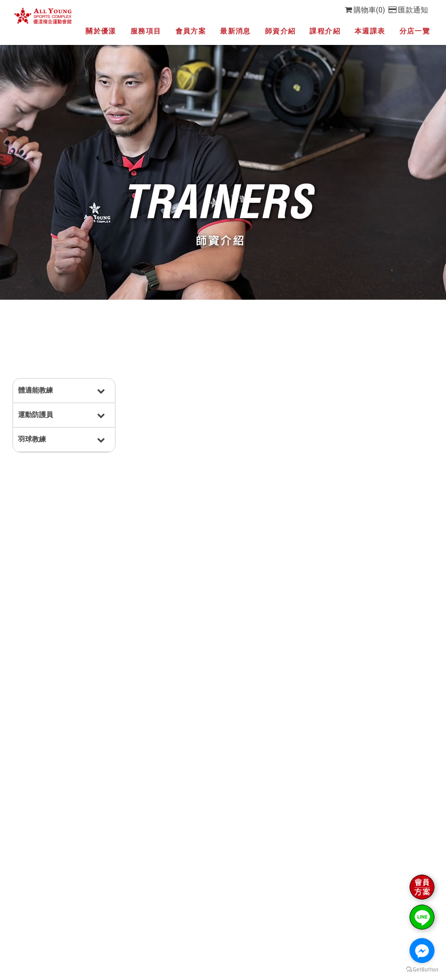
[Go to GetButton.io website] (422, 970)
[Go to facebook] (422, 951)
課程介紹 (325, 31)
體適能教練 (35, 390)
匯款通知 (408, 10)
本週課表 (370, 31)
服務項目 (146, 31)
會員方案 (191, 31)
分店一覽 (415, 31)
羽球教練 (32, 439)
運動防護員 (35, 415)
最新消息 (235, 31)
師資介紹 (280, 31)
